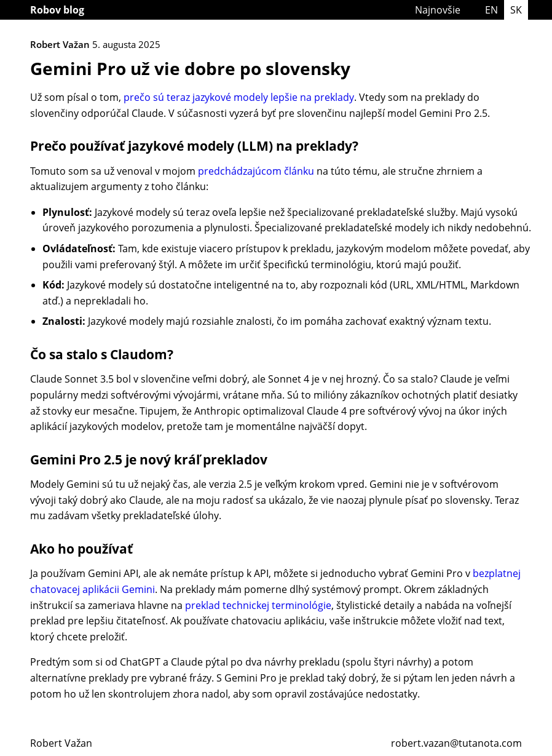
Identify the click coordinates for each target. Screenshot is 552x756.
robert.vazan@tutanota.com (456, 743)
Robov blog (57, 10)
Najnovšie (438, 10)
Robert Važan (61, 743)
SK (516, 10)
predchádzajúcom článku (256, 171)
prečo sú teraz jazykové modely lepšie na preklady (239, 97)
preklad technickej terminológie (258, 605)
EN (491, 10)
